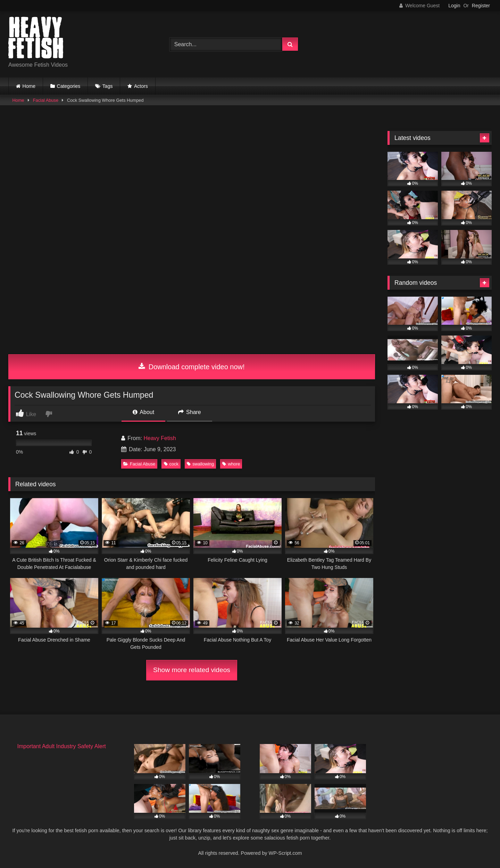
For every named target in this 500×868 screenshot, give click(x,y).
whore (231, 464)
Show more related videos (192, 670)
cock (171, 464)
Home (29, 86)
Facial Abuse (46, 100)
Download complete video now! (191, 367)
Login (454, 6)
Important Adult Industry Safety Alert (61, 746)
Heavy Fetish (160, 438)
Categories (69, 86)
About (143, 412)
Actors (141, 86)
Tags (108, 86)
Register (481, 6)
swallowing (200, 464)
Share (190, 412)
